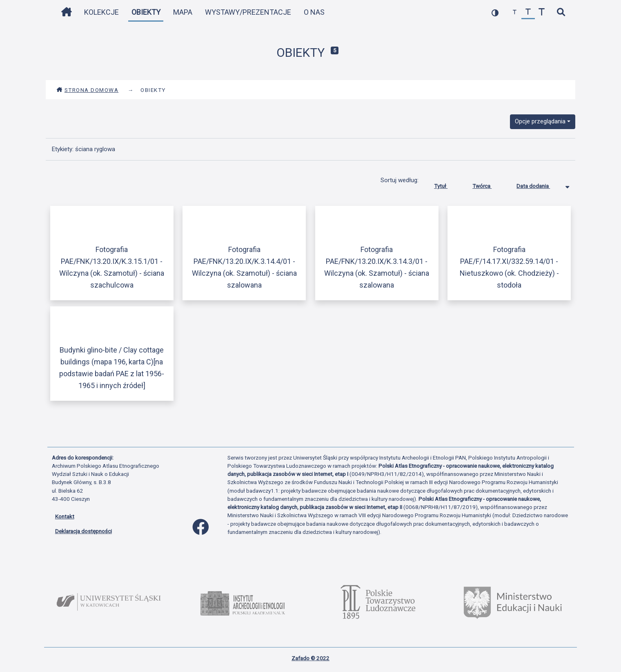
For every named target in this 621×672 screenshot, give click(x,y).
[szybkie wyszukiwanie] (561, 12)
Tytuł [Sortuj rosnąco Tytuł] (447, 184)
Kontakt (65, 516)
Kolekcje (101, 12)
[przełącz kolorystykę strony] (495, 12)
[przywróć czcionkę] (528, 12)
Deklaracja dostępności (83, 531)
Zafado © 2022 (310, 658)
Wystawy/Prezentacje (248, 12)
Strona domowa (88, 90)
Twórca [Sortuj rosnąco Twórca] (488, 184)
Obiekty (146, 12)
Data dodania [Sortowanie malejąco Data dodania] (539, 184)
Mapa (183, 12)
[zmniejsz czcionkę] (515, 12)
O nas (314, 12)
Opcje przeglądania (540, 121)
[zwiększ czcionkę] (542, 12)
